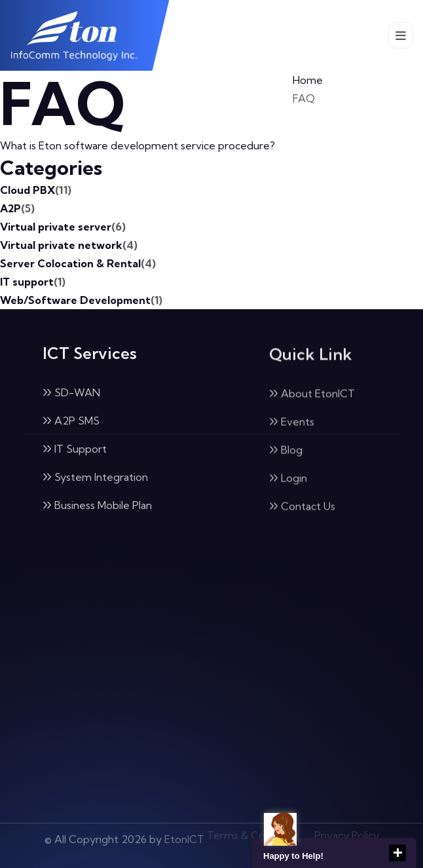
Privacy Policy (347, 833)
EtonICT (184, 835)
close (397, 853)
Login (288, 480)
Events (292, 423)
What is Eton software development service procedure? (138, 145)
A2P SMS (71, 421)
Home (308, 80)
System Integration (95, 478)
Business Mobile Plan (97, 506)
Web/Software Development (81, 300)
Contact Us (302, 508)
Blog (286, 451)
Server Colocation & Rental (78, 263)
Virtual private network (69, 245)
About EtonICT (312, 395)
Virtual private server (63, 227)
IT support (33, 282)
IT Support (75, 449)
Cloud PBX (36, 190)
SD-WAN (71, 393)
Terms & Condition (253, 833)
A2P (17, 208)
